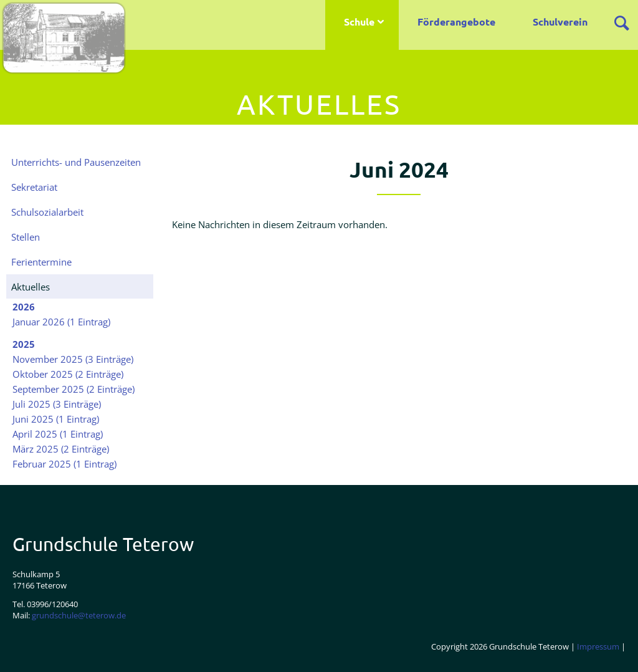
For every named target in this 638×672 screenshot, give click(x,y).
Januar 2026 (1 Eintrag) (61, 322)
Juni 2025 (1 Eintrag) (56, 419)
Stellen (26, 237)
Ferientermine (41, 262)
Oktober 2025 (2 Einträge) (68, 374)
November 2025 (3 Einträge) (73, 359)
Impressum (598, 646)
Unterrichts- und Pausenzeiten (76, 162)
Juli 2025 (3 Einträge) (57, 404)
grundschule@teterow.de (79, 615)
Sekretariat (34, 187)
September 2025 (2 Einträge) (74, 389)
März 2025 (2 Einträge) (61, 449)
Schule (359, 22)
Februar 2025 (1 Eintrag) (64, 464)
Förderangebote (456, 22)
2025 (24, 344)
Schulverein (560, 22)
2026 (24, 307)
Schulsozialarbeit (47, 212)
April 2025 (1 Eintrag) (58, 434)
